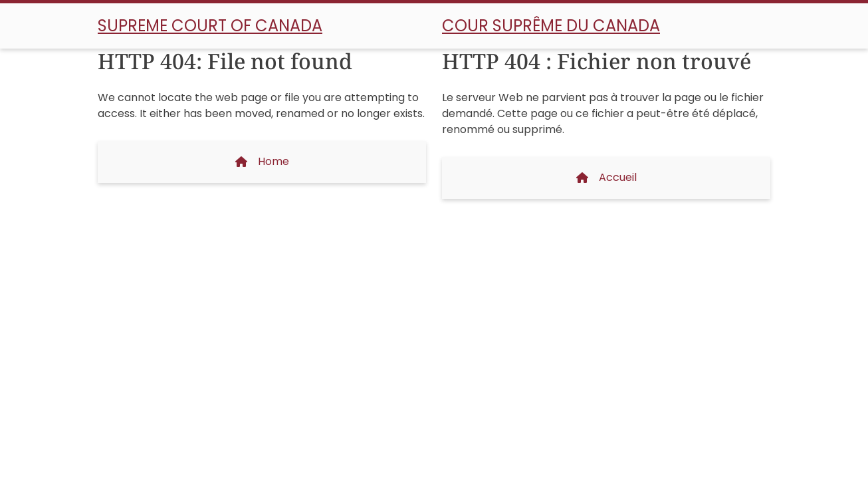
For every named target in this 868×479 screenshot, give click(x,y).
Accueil (606, 177)
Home (262, 161)
